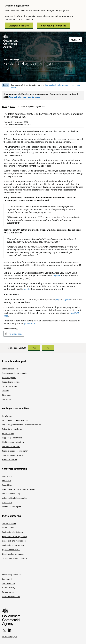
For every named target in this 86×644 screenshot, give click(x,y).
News (12, 106)
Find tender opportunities (13, 442)
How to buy (7, 416)
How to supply (8, 433)
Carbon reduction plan (12, 507)
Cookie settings (8, 583)
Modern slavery (9, 588)
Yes (34, 348)
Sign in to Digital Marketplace (14, 541)
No (48, 348)
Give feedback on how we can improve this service (45, 86)
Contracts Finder (9, 523)
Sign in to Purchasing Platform (15, 558)
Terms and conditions (11, 596)
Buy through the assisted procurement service (21, 425)
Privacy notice (8, 592)
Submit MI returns (10, 460)
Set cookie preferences (54, 26)
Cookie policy (8, 579)
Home (5, 106)
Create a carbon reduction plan (15, 451)
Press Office (7, 485)
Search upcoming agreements (15, 373)
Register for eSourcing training (15, 536)
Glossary (6, 391)
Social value (7, 502)
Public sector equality (11, 494)
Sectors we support (10, 386)
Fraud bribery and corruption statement (19, 489)
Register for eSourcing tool (13, 545)
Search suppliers (9, 377)
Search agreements (10, 369)
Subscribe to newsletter (12, 429)
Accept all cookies (19, 26)
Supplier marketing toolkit (13, 455)
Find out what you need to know (24, 97)
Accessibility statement (12, 575)
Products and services (11, 382)
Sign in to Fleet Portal (11, 550)
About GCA (7, 481)
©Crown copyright (10, 637)
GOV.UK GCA (7, 476)
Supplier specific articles (12, 438)
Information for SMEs (11, 446)
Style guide (7, 395)
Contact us (7, 399)
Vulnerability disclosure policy (15, 498)
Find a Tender (8, 528)
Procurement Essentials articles (15, 420)
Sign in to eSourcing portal (13, 554)
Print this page (16, 334)
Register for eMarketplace (13, 532)
